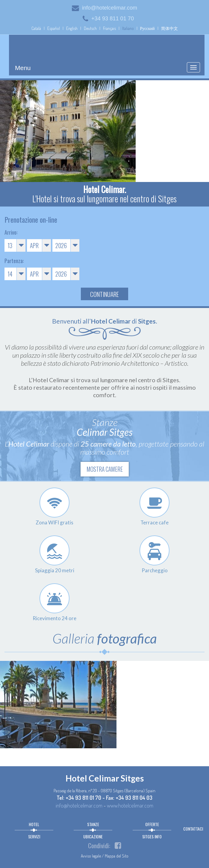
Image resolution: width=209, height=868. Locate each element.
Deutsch (90, 28)
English (72, 28)
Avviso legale (91, 856)
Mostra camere (105, 469)
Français (109, 28)
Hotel (34, 824)
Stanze (93, 824)
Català (36, 28)
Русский (147, 28)
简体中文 (169, 28)
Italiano (128, 28)
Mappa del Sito (117, 856)
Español (54, 28)
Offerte (152, 824)
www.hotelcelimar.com (130, 805)
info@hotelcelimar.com (104, 8)
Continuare (104, 294)
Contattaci (193, 829)
